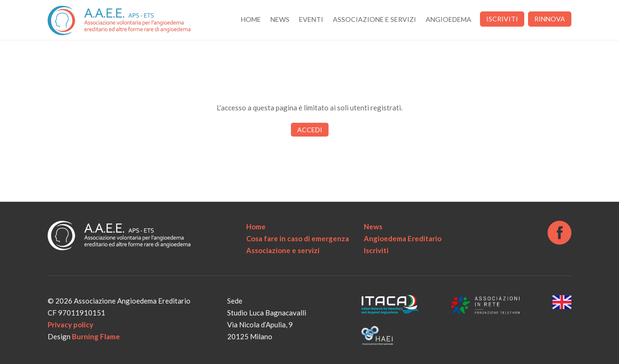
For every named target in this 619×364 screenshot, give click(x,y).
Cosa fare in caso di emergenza (298, 238)
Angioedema (449, 19)
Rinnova (550, 19)
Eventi (311, 19)
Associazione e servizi (374, 19)
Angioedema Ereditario (403, 238)
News (280, 19)
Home (251, 19)
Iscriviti (502, 19)
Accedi (310, 130)
